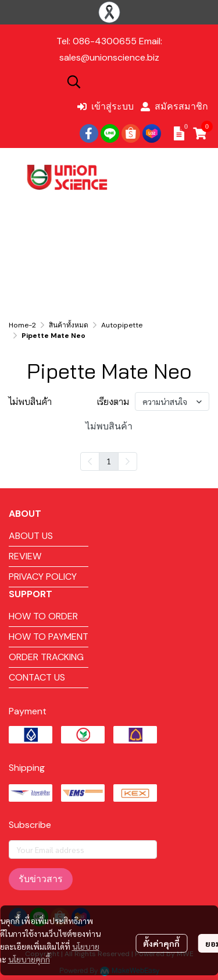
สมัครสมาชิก (174, 106)
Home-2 (22, 325)
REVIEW (25, 556)
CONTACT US (37, 677)
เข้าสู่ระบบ (106, 106)
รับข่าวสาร (41, 879)
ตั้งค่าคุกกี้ (161, 943)
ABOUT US (31, 536)
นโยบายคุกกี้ (29, 959)
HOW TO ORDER (43, 616)
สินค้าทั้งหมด (69, 325)
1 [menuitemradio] (109, 461)
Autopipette (122, 325)
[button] (137, 82)
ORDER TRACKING (46, 657)
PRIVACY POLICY (43, 577)
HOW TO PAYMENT (49, 637)
